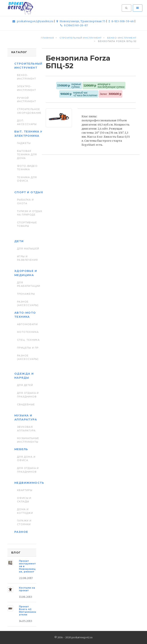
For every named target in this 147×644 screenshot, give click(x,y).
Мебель (21, 449)
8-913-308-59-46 (122, 21)
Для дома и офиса (26, 459)
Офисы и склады (24, 500)
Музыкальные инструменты (28, 440)
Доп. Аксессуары (27, 122)
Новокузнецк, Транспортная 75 (81, 21)
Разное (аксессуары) (28, 303)
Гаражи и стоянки (24, 522)
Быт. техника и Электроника (29, 134)
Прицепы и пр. (28, 348)
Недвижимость (29, 483)
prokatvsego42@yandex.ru (33, 21)
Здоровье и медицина (26, 273)
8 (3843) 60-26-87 (74, 25)
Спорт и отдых (29, 192)
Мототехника (28, 332)
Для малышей (28, 249)
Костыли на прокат (27, 589)
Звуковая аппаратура (26, 429)
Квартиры (25, 490)
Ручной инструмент (27, 100)
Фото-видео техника (27, 168)
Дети (19, 241)
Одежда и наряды (24, 376)
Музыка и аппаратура (26, 417)
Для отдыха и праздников (28, 395)
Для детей (25, 385)
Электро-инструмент (27, 88)
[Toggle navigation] (138, 8)
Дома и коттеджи (25, 511)
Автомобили (27, 324)
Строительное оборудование (29, 111)
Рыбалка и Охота (25, 201)
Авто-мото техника (25, 315)
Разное (21, 532)
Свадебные (26, 404)
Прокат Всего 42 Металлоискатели (27, 611)
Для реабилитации (29, 284)
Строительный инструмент (29, 66)
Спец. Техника (28, 340)
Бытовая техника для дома (27, 155)
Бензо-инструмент (27, 77)
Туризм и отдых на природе (30, 213)
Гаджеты (24, 143)
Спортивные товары (27, 224)
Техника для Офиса (27, 179)
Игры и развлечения (27, 258)
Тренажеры (26, 294)
